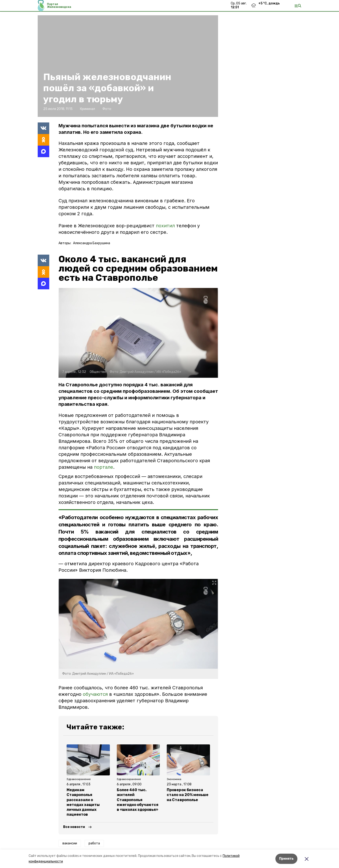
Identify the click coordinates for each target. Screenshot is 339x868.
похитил (166, 226)
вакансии (70, 843)
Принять (286, 859)
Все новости (74, 827)
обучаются (95, 694)
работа (94, 843)
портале (103, 467)
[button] (138, 333)
